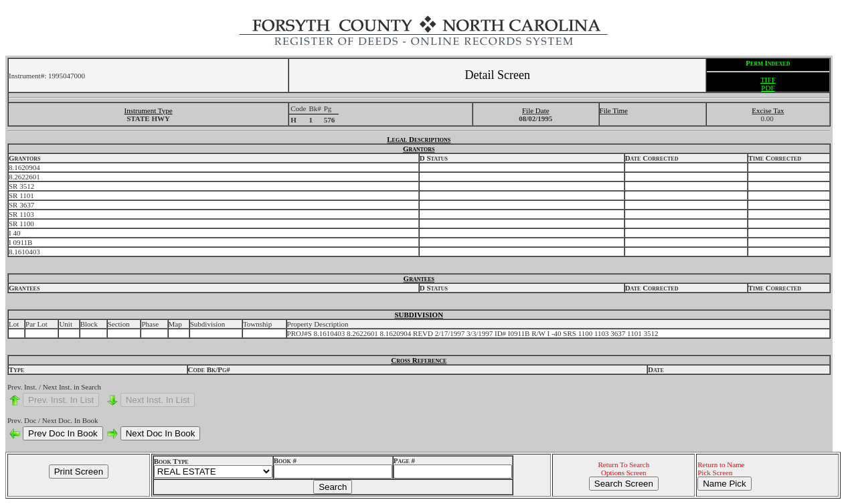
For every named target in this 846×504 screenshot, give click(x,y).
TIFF (768, 80)
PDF (768, 88)
